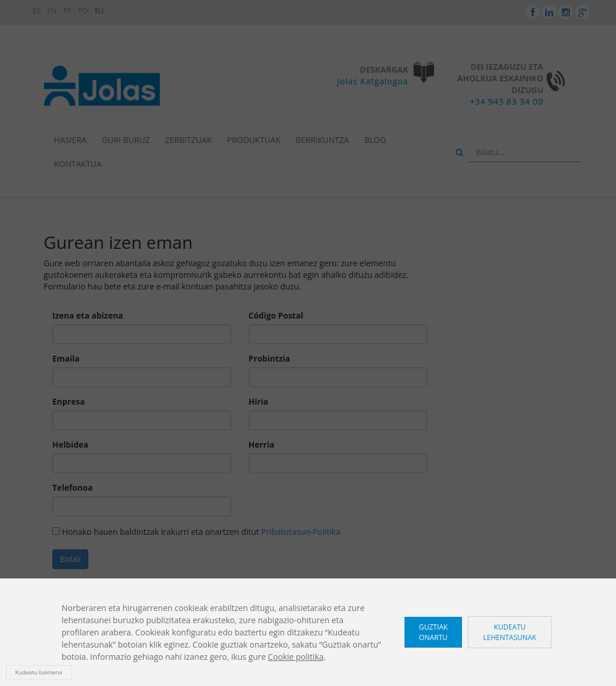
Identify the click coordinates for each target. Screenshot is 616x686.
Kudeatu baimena (39, 672)
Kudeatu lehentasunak (510, 632)
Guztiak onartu (434, 632)
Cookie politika (296, 657)
